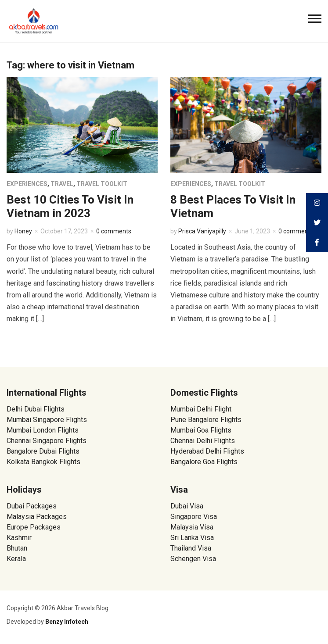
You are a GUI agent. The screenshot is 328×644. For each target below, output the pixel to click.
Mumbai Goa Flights (201, 430)
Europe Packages (34, 527)
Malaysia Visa (192, 527)
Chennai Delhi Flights (203, 441)
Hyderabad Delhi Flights (207, 451)
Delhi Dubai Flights (36, 409)
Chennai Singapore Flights (47, 441)
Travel (62, 184)
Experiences (27, 184)
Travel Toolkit (102, 184)
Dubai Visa (187, 506)
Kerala (16, 559)
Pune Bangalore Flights (206, 420)
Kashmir (19, 538)
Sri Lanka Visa (193, 538)
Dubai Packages (32, 506)
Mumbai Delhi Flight (201, 409)
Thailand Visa (191, 548)
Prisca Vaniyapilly (202, 231)
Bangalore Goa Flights (204, 462)
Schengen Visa (193, 559)
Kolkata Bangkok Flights (43, 462)
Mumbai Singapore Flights (47, 420)
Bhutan (17, 548)
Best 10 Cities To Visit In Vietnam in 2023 (70, 206)
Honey (23, 231)
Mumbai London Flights (43, 430)
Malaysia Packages (37, 517)
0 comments (114, 231)
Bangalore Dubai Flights (43, 451)
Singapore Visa (194, 517)
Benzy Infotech (67, 622)
